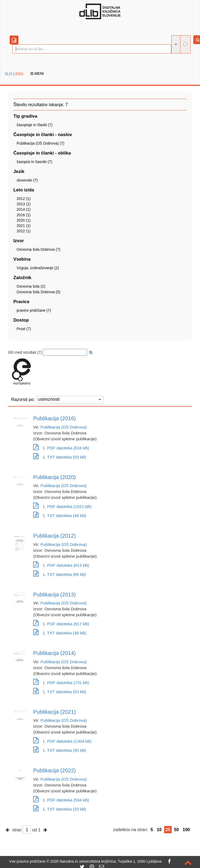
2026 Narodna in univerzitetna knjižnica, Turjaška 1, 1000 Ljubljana (106, 861)
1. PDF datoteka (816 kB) (61, 448)
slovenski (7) (27, 180)
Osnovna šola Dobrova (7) (38, 249)
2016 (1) (24, 215)
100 (186, 830)
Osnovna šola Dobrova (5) (38, 292)
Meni (37, 74)
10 (159, 830)
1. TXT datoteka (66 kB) (60, 574)
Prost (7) (24, 329)
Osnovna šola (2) (31, 286)
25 (168, 830)
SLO (9, 74)
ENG (19, 74)
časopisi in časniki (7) (34, 162)
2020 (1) (24, 220)
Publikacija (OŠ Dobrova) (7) (40, 143)
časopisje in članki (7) (35, 125)
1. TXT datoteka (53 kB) (60, 457)
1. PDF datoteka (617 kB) (61, 624)
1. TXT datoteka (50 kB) (60, 750)
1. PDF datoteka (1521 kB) (62, 506)
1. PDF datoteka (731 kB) (61, 683)
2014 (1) (24, 209)
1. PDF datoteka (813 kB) (61, 565)
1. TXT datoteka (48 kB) (60, 516)
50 (176, 830)
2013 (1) (24, 204)
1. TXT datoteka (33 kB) (60, 809)
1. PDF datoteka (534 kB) (61, 800)
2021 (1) (24, 226)
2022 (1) (24, 231)
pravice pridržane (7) (34, 310)
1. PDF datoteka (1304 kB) (62, 741)
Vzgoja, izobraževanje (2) (38, 268)
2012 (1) (24, 199)
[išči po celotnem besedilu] (185, 44)
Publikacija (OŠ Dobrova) (64, 427)
